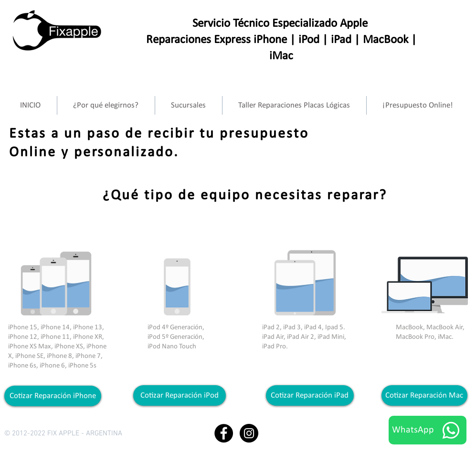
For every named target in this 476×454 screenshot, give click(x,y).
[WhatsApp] (428, 430)
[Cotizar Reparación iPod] (180, 395)
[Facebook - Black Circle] (224, 433)
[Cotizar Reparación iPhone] (53, 396)
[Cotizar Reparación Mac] (424, 395)
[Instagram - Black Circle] (249, 433)
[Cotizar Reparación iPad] (310, 395)
